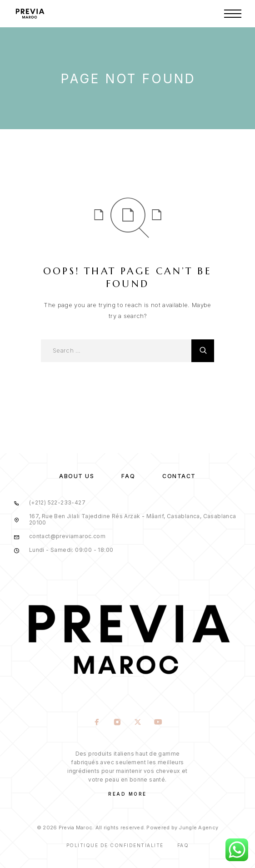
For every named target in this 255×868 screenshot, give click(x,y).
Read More (127, 794)
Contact (179, 476)
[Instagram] (117, 723)
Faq (183, 845)
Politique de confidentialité (115, 845)
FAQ (128, 476)
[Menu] (233, 14)
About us (77, 476)
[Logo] (30, 14)
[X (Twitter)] (138, 723)
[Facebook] (97, 723)
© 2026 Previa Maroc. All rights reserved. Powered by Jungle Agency (127, 828)
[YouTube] (158, 723)
